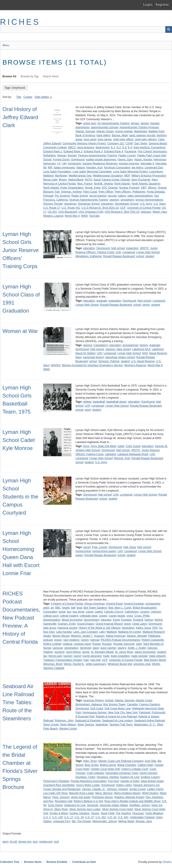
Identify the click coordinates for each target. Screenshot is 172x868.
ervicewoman (130, 345)
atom (5, 842)
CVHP (129, 143)
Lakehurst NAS (141, 349)
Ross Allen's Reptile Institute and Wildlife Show (132, 801)
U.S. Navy (159, 204)
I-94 (64, 164)
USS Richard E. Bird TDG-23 (122, 212)
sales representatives (140, 196)
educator (106, 620)
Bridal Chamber (127, 765)
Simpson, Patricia (109, 361)
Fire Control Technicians (152, 151)
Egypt (116, 620)
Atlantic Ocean (105, 131)
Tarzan (95, 813)
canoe (90, 612)
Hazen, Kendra (143, 160)
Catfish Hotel (145, 765)
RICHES (20, 22)
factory (144, 345)
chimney (156, 612)
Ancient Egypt (114, 604)
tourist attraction (92, 656)
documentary (91, 620)
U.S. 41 (112, 817)
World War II (72, 216)
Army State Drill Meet (103, 446)
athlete (87, 402)
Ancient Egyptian (134, 604)
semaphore (127, 200)
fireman (62, 156)
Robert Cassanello (153, 640)
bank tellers (103, 135)
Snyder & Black (59, 813)
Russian (107, 644)
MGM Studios (150, 793)
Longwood (129, 252)
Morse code (50, 180)
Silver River (61, 809)
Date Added (42, 97)
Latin (102, 632)
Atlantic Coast (144, 700)
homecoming (83, 551)
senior (146, 305)
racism (85, 640)
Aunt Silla (150, 761)
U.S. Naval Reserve (143, 361)
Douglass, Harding (108, 777)
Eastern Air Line (130, 777)
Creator (28, 97)
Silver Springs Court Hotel (117, 809)
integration (128, 628)
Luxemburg (156, 172)
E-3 (124, 147)
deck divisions (86, 147)
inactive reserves (129, 164)
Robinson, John (64, 721)
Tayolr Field (107, 813)
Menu (6, 45)
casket (99, 612)
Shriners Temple (53, 204)
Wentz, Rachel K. (74, 664)
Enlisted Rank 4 (114, 151)
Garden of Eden (130, 781)
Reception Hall (63, 801)
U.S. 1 (47, 817)
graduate (102, 301)
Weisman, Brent (53, 664)
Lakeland (110, 454)
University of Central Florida (144, 208)
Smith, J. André (137, 648)
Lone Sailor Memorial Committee (92, 172)
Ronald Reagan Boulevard (119, 256)
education (89, 248)
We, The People (81, 821)
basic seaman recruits (142, 135)
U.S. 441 (123, 817)
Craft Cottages (95, 773)
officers (152, 188)
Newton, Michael (137, 636)
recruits (112, 196)
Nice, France (85, 184)
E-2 (119, 147)
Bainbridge (141, 131)
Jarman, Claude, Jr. (94, 789)
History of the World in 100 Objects (100, 628)
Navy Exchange (141, 180)
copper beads (117, 616)
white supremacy (96, 664)
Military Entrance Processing (148, 176)
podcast (48, 640)
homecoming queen (104, 551)
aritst (46, 608)
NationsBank (76, 180)
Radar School (80, 196)
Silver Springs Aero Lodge (85, 809)
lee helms (137, 168)
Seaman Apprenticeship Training (89, 200)
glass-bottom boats (152, 781)
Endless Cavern (150, 777)
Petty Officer (106, 192)
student (150, 256)
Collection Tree (10, 862)
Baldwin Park (156, 131)
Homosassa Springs (94, 712)
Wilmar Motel (126, 821)
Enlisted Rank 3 (93, 151)
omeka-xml (46, 842)
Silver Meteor (68, 725)
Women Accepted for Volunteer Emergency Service (92, 365)
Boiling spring (108, 765)
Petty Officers (123, 192)
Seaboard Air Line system (117, 721)
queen (79, 555)
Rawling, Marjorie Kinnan (129, 797)
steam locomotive (145, 652)
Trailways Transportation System (63, 660)
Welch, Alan (160, 212)
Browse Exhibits (57, 862)
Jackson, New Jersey (118, 349)
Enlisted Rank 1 (53, 151)
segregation (71, 648)
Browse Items (33, 862)
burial (62, 612)
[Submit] (169, 29)
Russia (96, 644)
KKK (155, 628)
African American (94, 604)
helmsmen (49, 164)
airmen (145, 123)
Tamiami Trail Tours (121, 725)
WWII (84, 216)
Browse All (9, 76)
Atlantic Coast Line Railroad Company (121, 761)
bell (73, 608)
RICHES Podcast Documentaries (120, 640)
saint (139, 644)
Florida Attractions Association (88, 781)
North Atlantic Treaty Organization (63, 188)
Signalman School (89, 204)
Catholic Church (114, 612)
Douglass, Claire (85, 777)
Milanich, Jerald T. (82, 636)
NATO (88, 180)
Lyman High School (148, 252)
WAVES (56, 365)
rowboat (68, 644)
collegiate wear (88, 616)
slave (96, 648)
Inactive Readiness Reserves (100, 164)
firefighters (49, 156)
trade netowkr (140, 656)
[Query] (86, 29)
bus (69, 612)
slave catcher (108, 648)
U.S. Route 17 (52, 208)
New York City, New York (123, 712)
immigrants (74, 164)
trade (106, 656)
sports (86, 652)
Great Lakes (140, 624)
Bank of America (85, 135)
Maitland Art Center (130, 632)
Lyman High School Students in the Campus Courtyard (20, 497)
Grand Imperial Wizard (109, 624)
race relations (71, 640)
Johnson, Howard (117, 789)
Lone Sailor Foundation (57, 172)
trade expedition (120, 656)
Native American (115, 636)
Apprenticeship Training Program (139, 127)
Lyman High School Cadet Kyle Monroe (19, 440)
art (52, 608)
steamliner (102, 725)
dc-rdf (13, 842)
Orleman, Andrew (71, 192)
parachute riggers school (120, 357)
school (140, 256)
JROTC (144, 248)
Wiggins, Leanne (53, 216)
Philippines (139, 192)
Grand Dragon (86, 624)
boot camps (105, 139)
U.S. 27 (90, 817)
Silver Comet (51, 725)
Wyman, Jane (144, 821)
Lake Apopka (64, 632)
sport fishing (73, 652)
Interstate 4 (147, 164)
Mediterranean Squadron (108, 176)
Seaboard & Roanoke (88, 721)
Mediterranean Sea (80, 176)
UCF (123, 208)
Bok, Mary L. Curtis (120, 608)
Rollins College (52, 644)
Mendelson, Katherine (89, 256)
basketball (99, 402)
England (138, 620)
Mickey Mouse (61, 636)
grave (127, 624)
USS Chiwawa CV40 (91, 212)
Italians (81, 168)
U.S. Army (146, 204)
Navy (78, 357)
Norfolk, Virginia (103, 184)
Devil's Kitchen (148, 773)
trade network (157, 656)
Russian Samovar (124, 644)
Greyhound (78, 160)
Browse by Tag (30, 76)
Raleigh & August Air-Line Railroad (116, 717)
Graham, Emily (67, 624)
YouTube (94, 216)
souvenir (59, 652)
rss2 (56, 842)
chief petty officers (146, 139)
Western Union (68, 729)
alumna (87, 345)
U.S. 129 (57, 817)
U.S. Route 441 (71, 208)
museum (99, 636)
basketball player (116, 402)
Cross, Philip (142, 616)
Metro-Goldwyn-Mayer (127, 793)
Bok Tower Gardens (95, 608)
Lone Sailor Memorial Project (130, 172)
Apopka (155, 123)
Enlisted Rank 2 (73, 151)
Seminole (85, 648)
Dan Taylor (141, 143)
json (35, 842)
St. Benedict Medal (102, 652)
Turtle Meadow (154, 813)
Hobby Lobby (124, 785)
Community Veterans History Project (84, 143)
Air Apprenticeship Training (113, 123)
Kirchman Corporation (117, 168)
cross (130, 616)
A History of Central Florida (67, 604)
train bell (95, 660)
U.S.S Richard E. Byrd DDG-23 (100, 208)
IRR (50, 168)
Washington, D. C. (145, 725)
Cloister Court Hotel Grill (105, 769)
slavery (122, 648)
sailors (122, 196)
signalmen (107, 204)
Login (148, 4)
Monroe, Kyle (122, 458)
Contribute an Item (84, 862)
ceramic (145, 612)
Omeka (167, 862)
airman (135, 123)
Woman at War (20, 331)
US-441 (52, 212)
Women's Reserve (135, 365)
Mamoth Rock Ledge (81, 793)
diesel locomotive (72, 620)
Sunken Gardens (80, 813)
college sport (51, 616)
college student (69, 616)
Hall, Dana (129, 547)
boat (79, 608)
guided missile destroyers (101, 160)
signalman (70, 204)
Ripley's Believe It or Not (88, 801)
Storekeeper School (126, 204)
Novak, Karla (93, 188)
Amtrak (109, 700)
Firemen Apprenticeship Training (97, 156)
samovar (58, 648)
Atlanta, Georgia (85, 131)
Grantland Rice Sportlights (59, 785)
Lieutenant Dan (154, 168)
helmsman (160, 160)
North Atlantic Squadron (146, 184)
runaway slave (82, 644)
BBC (58, 608)
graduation (115, 301)
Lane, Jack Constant (85, 632)
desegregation (52, 620)
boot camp (90, 139)
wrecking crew (142, 664)
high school (118, 248)
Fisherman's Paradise (56, 781)
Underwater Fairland (142, 817)
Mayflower (61, 176)
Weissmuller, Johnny (105, 821)
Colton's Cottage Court (134, 769)
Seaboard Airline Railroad (149, 721)
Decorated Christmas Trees (122, 773)
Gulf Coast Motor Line (117, 708)
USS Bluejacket (68, 212)
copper (103, 616)
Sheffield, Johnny (140, 805)
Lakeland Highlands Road (133, 454)
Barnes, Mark (120, 135)
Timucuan (138, 813)
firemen (72, 156)
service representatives (149, 200)
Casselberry (101, 345)
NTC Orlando (110, 188)
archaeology (153, 604)
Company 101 (116, 143)
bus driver (78, 612)
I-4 (59, 164)
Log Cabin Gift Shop (55, 793)
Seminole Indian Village (114, 805)
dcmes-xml (25, 842)
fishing (159, 620)
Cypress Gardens (149, 704)
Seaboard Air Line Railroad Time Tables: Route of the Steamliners (18, 702)
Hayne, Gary (125, 160)
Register (162, 4)
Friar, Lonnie (100, 547)
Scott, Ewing (55, 805)
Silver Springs (86, 725)
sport (88, 410)
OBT (143, 188)
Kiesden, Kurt (95, 168)
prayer (58, 640)
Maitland (48, 176)
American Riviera (93, 700)
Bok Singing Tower (114, 704)
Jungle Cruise (137, 789)
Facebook (130, 151)
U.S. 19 (79, 817)
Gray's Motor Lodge (88, 785)
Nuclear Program (129, 188)
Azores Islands (124, 131)
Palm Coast (90, 192)
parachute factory (94, 357)
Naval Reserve (158, 353)
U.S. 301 (101, 817)
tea (45, 656)
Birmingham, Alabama (89, 704)
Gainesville (50, 624)
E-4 (130, 147)
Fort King (113, 781)
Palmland (144, 712)
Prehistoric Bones (102, 797)
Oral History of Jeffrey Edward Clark (20, 117)
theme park (55, 656)
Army (86, 446)
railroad (95, 640)
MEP (127, 176)
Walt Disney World (155, 660)
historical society (67, 628)
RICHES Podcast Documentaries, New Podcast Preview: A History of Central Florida (21, 618)
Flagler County (127, 156)
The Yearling (123, 813)
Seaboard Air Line (75, 805)
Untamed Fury (62, 821)
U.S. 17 (69, 817)
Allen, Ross (90, 761)
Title (19, 97)
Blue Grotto (91, 765)
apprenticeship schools (105, 127)
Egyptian (126, 620)
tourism (68, 656)
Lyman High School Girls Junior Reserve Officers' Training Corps (20, 250)
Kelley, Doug (143, 628)
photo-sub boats (81, 797)
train (86, 660)
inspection (132, 248)
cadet (121, 446)
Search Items (51, 76)
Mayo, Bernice (104, 793)
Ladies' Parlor (155, 789)
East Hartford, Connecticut (149, 147)
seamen (114, 200)
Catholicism (132, 612)
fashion (149, 620)
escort (87, 547)
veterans (146, 212)
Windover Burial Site (120, 664)
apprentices (82, 127)
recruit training (98, 196)
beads (66, 608)
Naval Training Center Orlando (112, 180)
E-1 (113, 147)
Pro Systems (62, 196)
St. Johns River (124, 652)
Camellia (132, 704)
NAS (145, 353)
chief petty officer (123, 139)
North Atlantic (122, 184)
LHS (118, 252)
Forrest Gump (61, 160)
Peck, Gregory (61, 797)
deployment (102, 147)
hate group (50, 628)
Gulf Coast (97, 708)
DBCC (72, 147)
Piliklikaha (154, 636)
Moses (63, 180)
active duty (89, 123)
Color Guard (133, 446)
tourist (77, 656)
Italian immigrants (64, 168)
